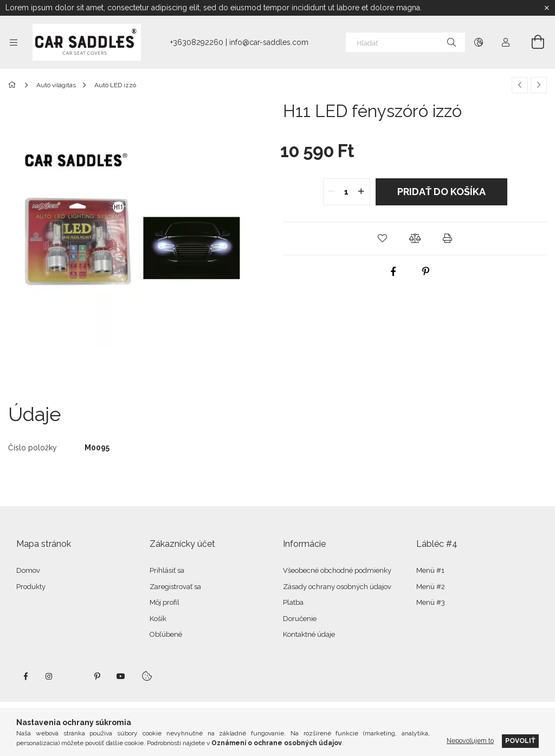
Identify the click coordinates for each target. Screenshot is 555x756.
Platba (293, 602)
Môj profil (164, 602)
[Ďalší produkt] (539, 85)
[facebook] (393, 272)
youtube (121, 676)
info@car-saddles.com (269, 42)
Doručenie (300, 619)
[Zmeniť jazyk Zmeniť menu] (479, 42)
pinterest (97, 676)
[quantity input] (347, 192)
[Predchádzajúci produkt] (520, 85)
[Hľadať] (405, 42)
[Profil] (506, 42)
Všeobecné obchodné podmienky (337, 570)
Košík (158, 619)
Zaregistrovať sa (175, 587)
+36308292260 (197, 42)
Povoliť (520, 741)
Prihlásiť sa (167, 570)
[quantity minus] (332, 192)
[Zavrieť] (547, 8)
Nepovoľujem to (470, 741)
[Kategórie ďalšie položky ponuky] (14, 42)
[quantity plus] (362, 192)
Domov (28, 570)
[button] (383, 238)
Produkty (31, 587)
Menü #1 (430, 570)
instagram (49, 676)
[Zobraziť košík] (532, 42)
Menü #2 (431, 587)
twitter (73, 676)
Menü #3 (431, 602)
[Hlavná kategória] (14, 85)
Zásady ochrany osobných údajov (337, 587)
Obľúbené (166, 634)
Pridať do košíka (441, 192)
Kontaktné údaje (309, 634)
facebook (25, 676)
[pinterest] (425, 272)
